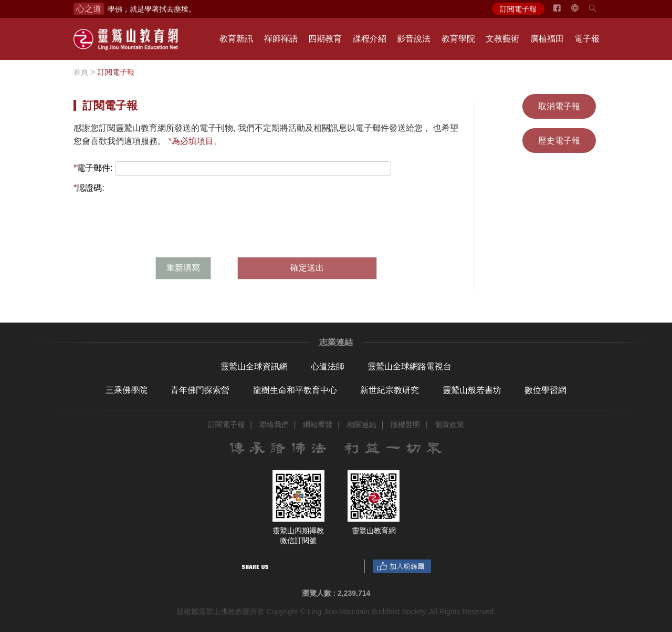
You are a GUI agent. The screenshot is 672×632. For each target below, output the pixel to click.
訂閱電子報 (518, 9)
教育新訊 (236, 39)
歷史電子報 (559, 141)
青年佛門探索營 (200, 390)
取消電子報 (559, 106)
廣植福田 (547, 39)
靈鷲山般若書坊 (472, 390)
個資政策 (449, 424)
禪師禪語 (281, 39)
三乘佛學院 (127, 390)
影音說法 (414, 39)
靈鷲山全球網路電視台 (409, 366)
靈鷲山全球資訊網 (254, 366)
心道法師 (328, 366)
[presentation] (266, 215)
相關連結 (362, 424)
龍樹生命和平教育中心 (295, 390)
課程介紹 (370, 39)
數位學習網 (545, 390)
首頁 (81, 72)
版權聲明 (405, 424)
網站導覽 (318, 424)
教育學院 (458, 39)
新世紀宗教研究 (390, 390)
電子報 (587, 39)
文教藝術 (502, 39)
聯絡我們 (274, 424)
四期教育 (325, 39)
